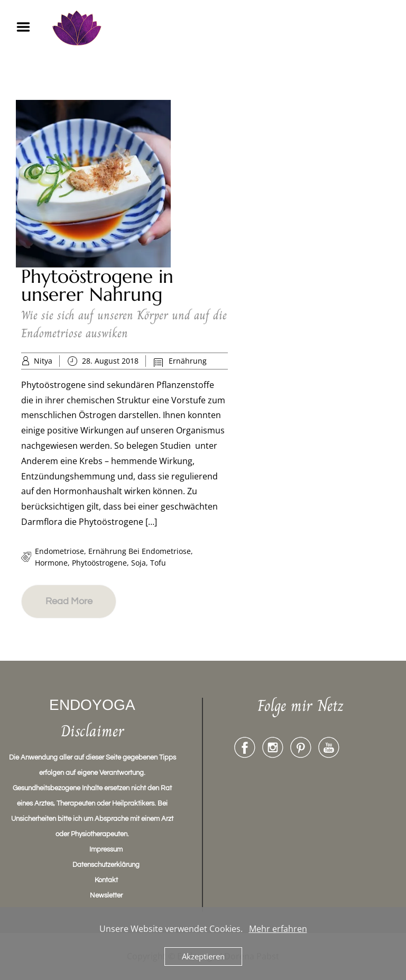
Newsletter (106, 895)
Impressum (106, 849)
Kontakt (106, 880)
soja (139, 563)
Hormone (51, 563)
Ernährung (188, 361)
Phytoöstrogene (99, 563)
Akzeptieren (203, 956)
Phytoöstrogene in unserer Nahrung (97, 285)
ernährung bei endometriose (140, 551)
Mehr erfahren (278, 929)
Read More (69, 601)
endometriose (59, 551)
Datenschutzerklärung (106, 865)
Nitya (43, 361)
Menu (27, 27)
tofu (158, 563)
